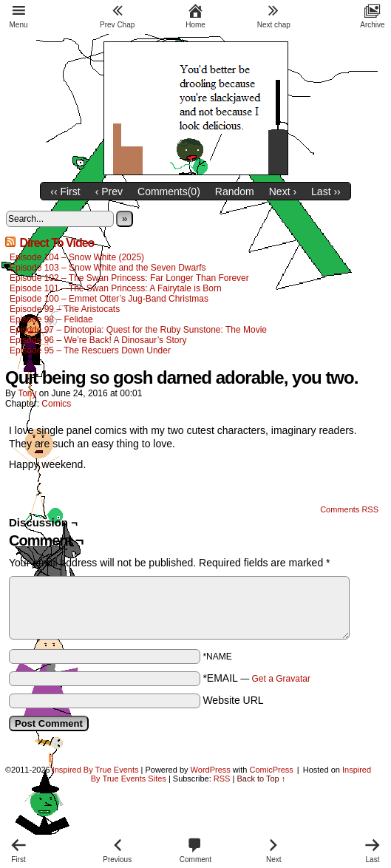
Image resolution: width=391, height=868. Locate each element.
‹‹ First (65, 191)
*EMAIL (256, 678)
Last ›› (326, 191)
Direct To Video (57, 243)
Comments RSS (349, 509)
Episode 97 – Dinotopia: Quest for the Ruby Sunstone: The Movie (138, 330)
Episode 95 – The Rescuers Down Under (90, 350)
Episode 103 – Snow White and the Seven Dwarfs (108, 268)
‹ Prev (109, 191)
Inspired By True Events (96, 770)
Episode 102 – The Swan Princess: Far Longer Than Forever (129, 278)
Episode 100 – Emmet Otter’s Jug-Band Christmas (109, 299)
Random (235, 191)
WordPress (211, 770)
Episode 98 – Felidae (51, 319)
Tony (27, 393)
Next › (283, 191)
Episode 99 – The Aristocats (65, 309)
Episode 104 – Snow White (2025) (77, 257)
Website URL (233, 700)
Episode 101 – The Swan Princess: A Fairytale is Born (116, 288)
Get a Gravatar (281, 679)
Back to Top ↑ (261, 779)
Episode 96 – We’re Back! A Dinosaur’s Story (98, 340)
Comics (56, 404)
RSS (222, 779)
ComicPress (271, 770)
